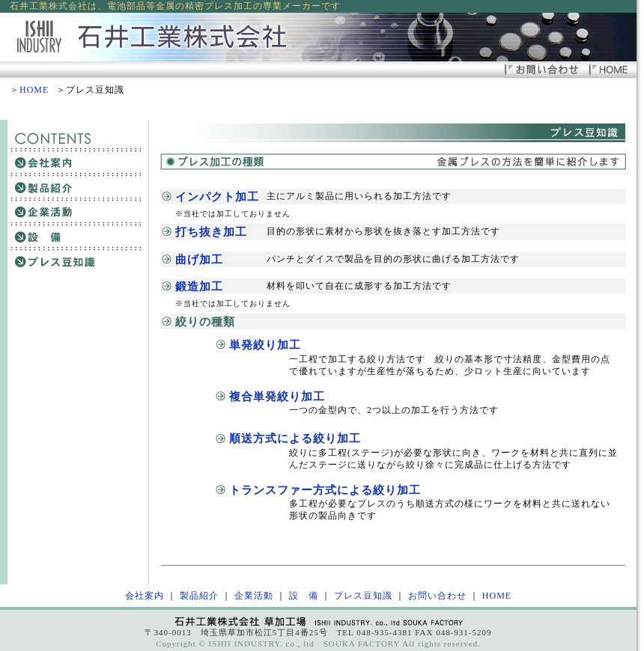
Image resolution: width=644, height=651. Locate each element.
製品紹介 (199, 596)
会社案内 (145, 596)
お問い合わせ (437, 596)
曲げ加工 (199, 259)
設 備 (304, 596)
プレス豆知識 (363, 596)
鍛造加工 (199, 286)
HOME (497, 596)
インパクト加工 (217, 196)
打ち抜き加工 (211, 232)
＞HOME (29, 90)
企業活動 (254, 596)
